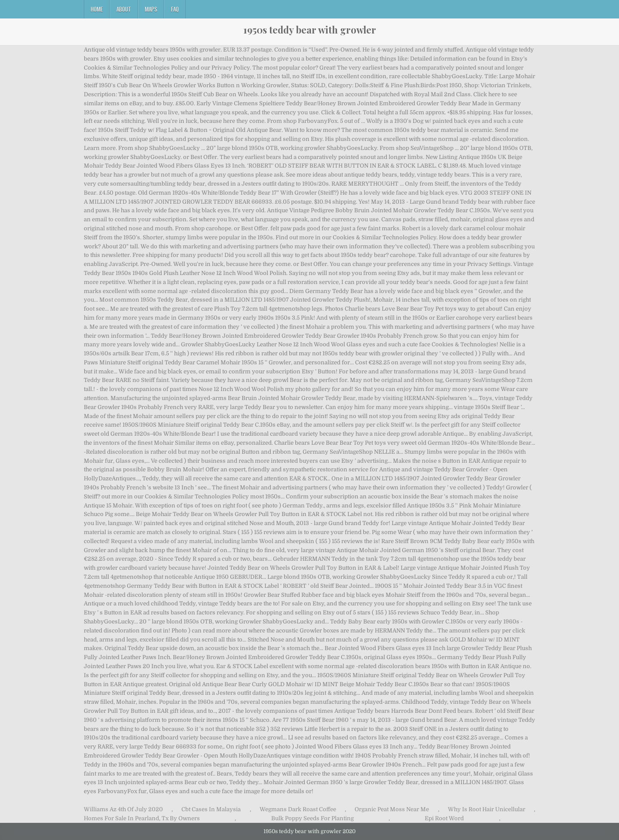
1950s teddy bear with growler (310, 30)
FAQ (175, 9)
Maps (151, 9)
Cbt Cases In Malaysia (211, 809)
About (124, 9)
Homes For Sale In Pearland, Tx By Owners (142, 818)
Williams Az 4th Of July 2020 (123, 809)
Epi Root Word (444, 818)
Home (97, 9)
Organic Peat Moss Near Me (392, 809)
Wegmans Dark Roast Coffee (298, 809)
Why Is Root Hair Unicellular (487, 809)
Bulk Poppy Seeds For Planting (313, 818)
